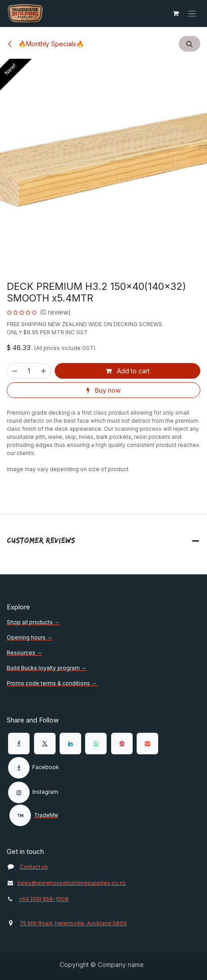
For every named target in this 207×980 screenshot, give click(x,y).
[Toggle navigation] (192, 14)
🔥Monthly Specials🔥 (45, 44)
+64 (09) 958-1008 (43, 899)
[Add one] (44, 371)
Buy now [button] (103, 390)
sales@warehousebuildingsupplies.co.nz (66, 883)
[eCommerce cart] (176, 13)
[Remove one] (14, 371)
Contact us (34, 867)
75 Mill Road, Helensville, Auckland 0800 (73, 923)
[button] (190, 44)
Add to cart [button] (128, 371)
